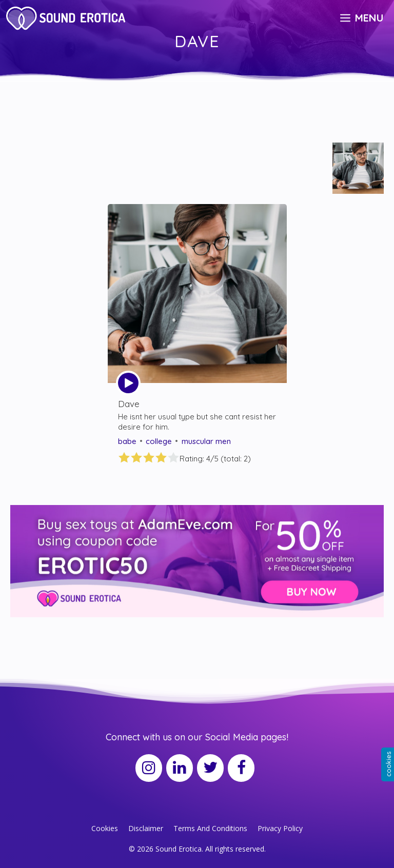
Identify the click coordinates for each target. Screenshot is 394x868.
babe (127, 441)
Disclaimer (146, 828)
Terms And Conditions (210, 828)
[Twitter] (210, 768)
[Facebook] (241, 768)
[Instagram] (149, 768)
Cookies (105, 828)
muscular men (206, 441)
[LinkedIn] (180, 768)
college (159, 441)
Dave (129, 404)
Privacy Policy (280, 828)
